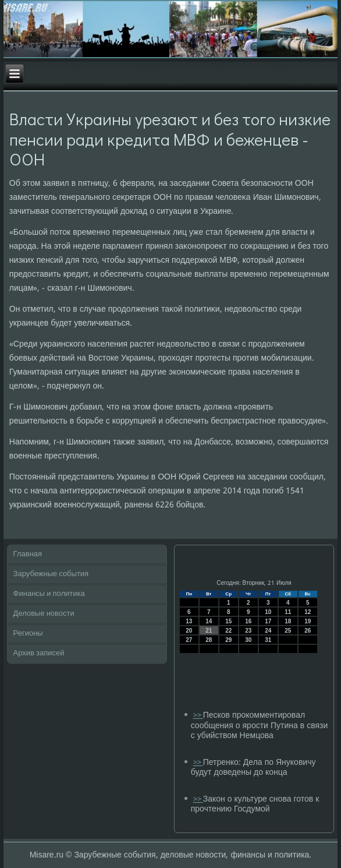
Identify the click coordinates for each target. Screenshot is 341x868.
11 (288, 612)
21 (209, 631)
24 (268, 631)
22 (228, 631)
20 (189, 631)
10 (268, 612)
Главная (28, 554)
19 (308, 621)
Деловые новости (44, 614)
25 (288, 631)
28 (209, 640)
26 (308, 631)
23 (248, 631)
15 (228, 621)
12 (308, 612)
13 (189, 621)
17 (268, 621)
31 (268, 640)
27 (189, 640)
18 (288, 621)
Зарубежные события (51, 574)
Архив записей (39, 653)
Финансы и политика (49, 594)
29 (228, 640)
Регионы (28, 634)
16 (248, 621)
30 (248, 640)
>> (198, 716)
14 (209, 621)
